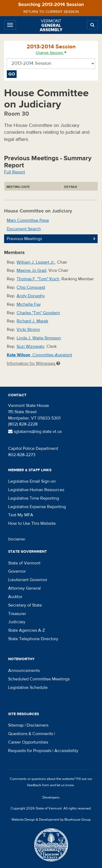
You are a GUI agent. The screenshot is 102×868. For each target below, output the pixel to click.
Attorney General (24, 588)
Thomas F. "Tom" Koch (38, 279)
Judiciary (17, 622)
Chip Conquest (31, 287)
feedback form (38, 785)
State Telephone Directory (33, 639)
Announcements (24, 671)
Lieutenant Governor (28, 580)
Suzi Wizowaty (30, 346)
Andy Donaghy (31, 296)
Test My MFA (21, 515)
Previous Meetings (24, 239)
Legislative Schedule (28, 688)
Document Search (24, 229)
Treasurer (17, 614)
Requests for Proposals (30, 751)
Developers (51, 797)
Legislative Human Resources (36, 490)
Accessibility (66, 751)
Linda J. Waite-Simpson (39, 338)
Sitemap (16, 725)
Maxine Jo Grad (31, 270)
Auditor (15, 597)
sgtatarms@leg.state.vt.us (35, 432)
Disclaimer (17, 539)
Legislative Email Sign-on (32, 481)
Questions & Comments (31, 734)
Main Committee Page (28, 220)
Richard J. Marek (32, 321)
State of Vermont (24, 563)
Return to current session (51, 12)
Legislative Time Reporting (34, 498)
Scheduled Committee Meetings (39, 679)
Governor (17, 571)
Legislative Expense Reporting (37, 507)
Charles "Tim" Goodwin (38, 313)
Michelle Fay (29, 304)
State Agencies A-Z (27, 630)
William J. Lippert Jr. (36, 262)
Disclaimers (38, 725)
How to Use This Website (32, 523)
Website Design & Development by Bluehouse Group (51, 820)
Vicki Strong (28, 330)
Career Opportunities (28, 742)
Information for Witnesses (33, 363)
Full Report (15, 172)
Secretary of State (25, 605)
